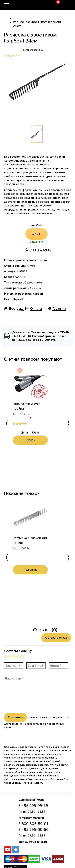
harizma (20, 277)
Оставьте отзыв (56, 638)
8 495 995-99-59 (33, 806)
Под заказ (30, 574)
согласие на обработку (25, 724)
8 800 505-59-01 (33, 824)
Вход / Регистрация (72, 5)
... (14, 18)
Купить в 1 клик (38, 249)
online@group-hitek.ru (33, 842)
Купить (36, 234)
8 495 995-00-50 (33, 830)
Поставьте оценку (18, 651)
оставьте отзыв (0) (33, 50)
